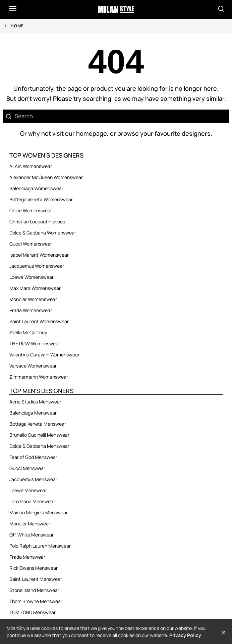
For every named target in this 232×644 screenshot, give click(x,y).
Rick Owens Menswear (34, 568)
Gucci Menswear (27, 468)
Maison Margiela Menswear (39, 512)
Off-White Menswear (32, 535)
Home (17, 26)
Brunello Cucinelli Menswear (39, 435)
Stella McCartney (28, 332)
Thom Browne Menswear (36, 601)
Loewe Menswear (28, 490)
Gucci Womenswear (31, 244)
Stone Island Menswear (34, 590)
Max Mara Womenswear (35, 288)
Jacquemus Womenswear (37, 266)
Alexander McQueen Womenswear (46, 177)
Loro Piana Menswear (32, 501)
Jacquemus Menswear (33, 479)
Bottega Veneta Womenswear (41, 199)
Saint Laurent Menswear (36, 579)
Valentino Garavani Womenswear (44, 355)
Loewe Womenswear (32, 277)
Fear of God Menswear (33, 457)
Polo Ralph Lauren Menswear (40, 546)
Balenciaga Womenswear (36, 188)
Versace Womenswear (33, 366)
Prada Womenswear (31, 310)
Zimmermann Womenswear (39, 377)
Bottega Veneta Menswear (38, 424)
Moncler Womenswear (33, 299)
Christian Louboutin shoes (37, 222)
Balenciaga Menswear (33, 413)
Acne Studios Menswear (35, 402)
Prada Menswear (27, 557)
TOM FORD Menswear (33, 612)
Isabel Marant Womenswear (39, 255)
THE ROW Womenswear (35, 344)
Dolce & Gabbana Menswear (39, 446)
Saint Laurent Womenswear (39, 321)
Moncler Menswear (30, 524)
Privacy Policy (185, 635)
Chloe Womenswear (31, 210)
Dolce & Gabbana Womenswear (43, 233)
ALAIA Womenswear (31, 166)
